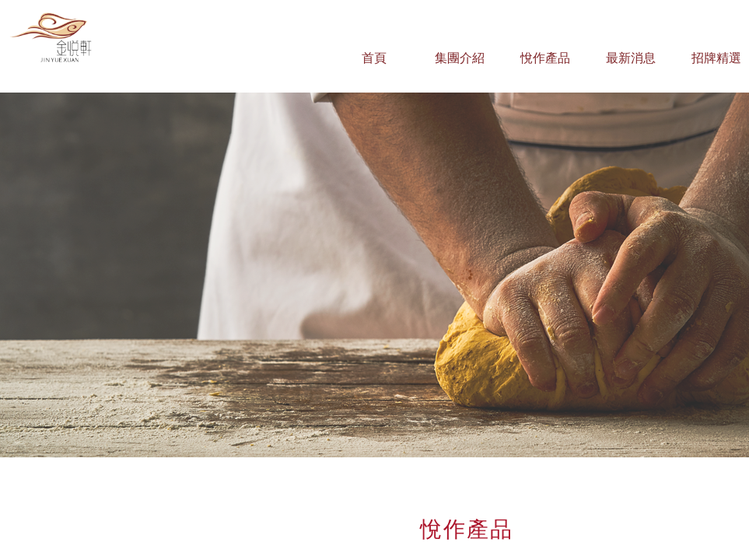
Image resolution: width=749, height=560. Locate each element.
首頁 (374, 58)
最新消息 (631, 58)
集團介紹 (460, 58)
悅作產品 (545, 58)
